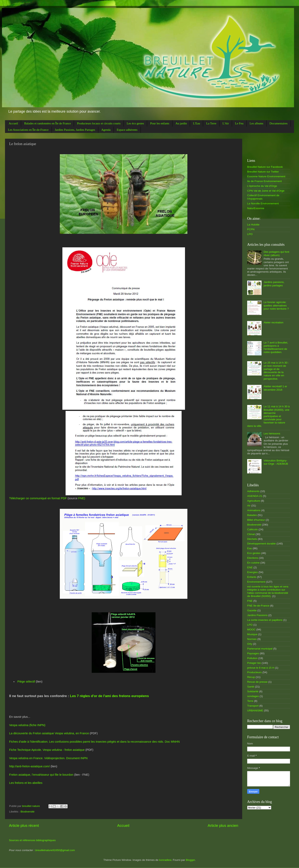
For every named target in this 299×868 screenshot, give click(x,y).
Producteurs (254, 672)
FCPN (251, 229)
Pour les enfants (160, 123)
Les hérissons (272, 434)
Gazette (252, 610)
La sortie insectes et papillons (265, 620)
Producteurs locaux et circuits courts (99, 123)
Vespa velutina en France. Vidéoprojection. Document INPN (48, 758)
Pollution (252, 658)
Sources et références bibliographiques (32, 840)
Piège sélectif (26, 682)
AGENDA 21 (255, 496)
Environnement (256, 582)
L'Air (226, 123)
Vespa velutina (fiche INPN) (27, 725)
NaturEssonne (256, 208)
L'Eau (196, 123)
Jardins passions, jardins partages (274, 284)
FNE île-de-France (258, 606)
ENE (250, 567)
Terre (250, 701)
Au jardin (181, 123)
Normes (252, 639)
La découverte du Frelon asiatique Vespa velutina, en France (49, 733)
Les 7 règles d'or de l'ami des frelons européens (109, 696)
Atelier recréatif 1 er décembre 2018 (275, 388)
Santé (251, 687)
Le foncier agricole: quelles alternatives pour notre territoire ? (276, 305)
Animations (254, 510)
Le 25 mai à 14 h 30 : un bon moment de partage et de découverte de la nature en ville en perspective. (276, 371)
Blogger (190, 860)
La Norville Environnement (263, 203)
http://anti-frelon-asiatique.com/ (30, 766)
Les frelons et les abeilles (26, 783)
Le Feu (239, 123)
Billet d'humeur (256, 520)
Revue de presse (257, 682)
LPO (250, 234)
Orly (250, 644)
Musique (252, 634)
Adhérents (253, 491)
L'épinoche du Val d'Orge (262, 186)
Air (249, 506)
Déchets (252, 539)
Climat (251, 534)
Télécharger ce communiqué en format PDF (38, 498)
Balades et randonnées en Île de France (47, 123)
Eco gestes (254, 553)
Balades (252, 515)
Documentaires (279, 123)
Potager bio (254, 663)
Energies (252, 572)
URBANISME (255, 710)
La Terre (211, 123)
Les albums (256, 123)
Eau (250, 548)
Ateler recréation (273, 322)
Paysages (253, 653)
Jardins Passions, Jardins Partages (75, 130)
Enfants (252, 577)
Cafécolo (252, 529)
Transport (253, 706)
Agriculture (254, 501)
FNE (250, 601)
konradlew (165, 860)
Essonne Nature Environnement (266, 176)
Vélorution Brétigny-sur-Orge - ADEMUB (276, 462)
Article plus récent (24, 826)
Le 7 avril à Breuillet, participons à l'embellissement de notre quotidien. (276, 347)
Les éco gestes (135, 123)
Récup (251, 677)
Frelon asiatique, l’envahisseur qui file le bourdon (41, 775)
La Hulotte (253, 225)
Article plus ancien (223, 826)
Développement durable (261, 544)
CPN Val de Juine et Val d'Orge (266, 191)
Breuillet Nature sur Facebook (265, 167)
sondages (253, 696)
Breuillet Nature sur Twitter (263, 172)
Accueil (13, 123)
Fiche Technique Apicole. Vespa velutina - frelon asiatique (47, 750)
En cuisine (253, 563)
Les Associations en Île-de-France (28, 130)
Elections (253, 558)
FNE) (82, 498)
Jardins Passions (257, 615)
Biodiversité (28, 812)
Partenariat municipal (260, 649)
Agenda (106, 130)
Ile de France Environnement (264, 181)
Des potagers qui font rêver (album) (276, 253)
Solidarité (253, 691)
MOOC (251, 630)
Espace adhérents (127, 130)
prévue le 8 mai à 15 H (261, 668)
